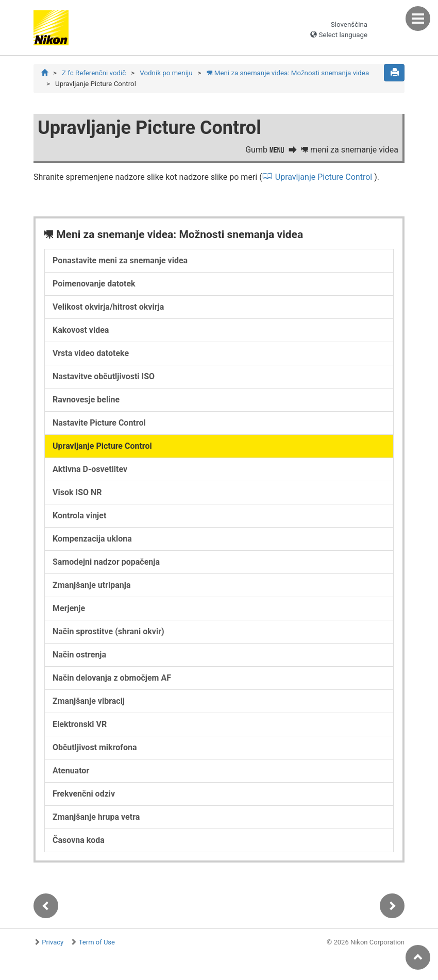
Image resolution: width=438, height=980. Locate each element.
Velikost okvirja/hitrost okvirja (108, 307)
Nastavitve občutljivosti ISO (104, 376)
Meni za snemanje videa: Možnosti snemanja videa (288, 73)
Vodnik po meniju (166, 73)
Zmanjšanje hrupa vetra (96, 817)
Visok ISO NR (77, 492)
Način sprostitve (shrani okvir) (108, 631)
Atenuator (71, 771)
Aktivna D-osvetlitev (90, 469)
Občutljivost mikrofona (95, 747)
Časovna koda (79, 840)
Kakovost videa (81, 330)
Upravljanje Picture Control (324, 177)
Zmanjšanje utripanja (92, 585)
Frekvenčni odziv (84, 794)
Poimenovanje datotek (94, 284)
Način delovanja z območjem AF (112, 678)
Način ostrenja (79, 655)
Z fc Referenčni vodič (94, 73)
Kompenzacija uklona (92, 539)
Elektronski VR (80, 724)
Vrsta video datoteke (91, 353)
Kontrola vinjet (79, 516)
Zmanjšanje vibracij (89, 701)
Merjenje (69, 608)
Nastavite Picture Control (99, 423)
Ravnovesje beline (86, 400)
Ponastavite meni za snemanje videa (120, 260)
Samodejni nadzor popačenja (106, 562)
